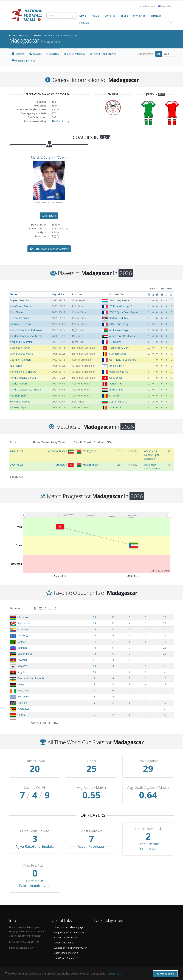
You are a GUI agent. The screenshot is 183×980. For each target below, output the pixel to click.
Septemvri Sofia (118, 402)
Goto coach (49, 249)
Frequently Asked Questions (69, 921)
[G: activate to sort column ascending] (167, 597)
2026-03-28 (16, 457)
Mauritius (23, 606)
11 (113, 649)
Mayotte (22, 655)
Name (14, 294)
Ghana (21, 704)
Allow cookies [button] (165, 974)
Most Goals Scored (35, 820)
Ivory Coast (24, 680)
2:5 (100, 457)
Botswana (23, 686)
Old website (147, 6)
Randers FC (116, 384)
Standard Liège (118, 354)
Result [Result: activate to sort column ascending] (101, 442)
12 (113, 637)
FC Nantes (115, 342)
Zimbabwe (23, 698)
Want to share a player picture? (70, 937)
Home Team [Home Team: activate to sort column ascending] (58, 442)
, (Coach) (49, 157)
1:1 (100, 451)
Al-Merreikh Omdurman (123, 336)
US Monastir (116, 378)
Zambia (22, 631)
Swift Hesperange (119, 300)
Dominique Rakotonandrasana (35, 872)
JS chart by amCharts (160, 560)
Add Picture (49, 216)
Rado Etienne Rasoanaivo (148, 835)
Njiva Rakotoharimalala (35, 835)
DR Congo (23, 624)
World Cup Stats (23, 61)
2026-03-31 (16, 451)
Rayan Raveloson (91, 835)
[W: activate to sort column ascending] (127, 597)
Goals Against (148, 750)
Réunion (22, 637)
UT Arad (114, 396)
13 (113, 624)
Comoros (23, 618)
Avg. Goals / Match (91, 777)
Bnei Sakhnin (117, 366)
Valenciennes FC (119, 372)
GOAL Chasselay (119, 324)
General (18, 54)
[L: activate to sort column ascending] (152, 597)
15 (113, 618)
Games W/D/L (35, 777)
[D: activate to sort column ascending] (140, 597)
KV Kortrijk (115, 407)
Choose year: (145, 54)
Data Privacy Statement (66, 947)
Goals (91, 750)
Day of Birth (60, 294)
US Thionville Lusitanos (123, 360)
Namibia (22, 692)
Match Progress (74, 54)
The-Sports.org (60, 121)
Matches (53, 54)
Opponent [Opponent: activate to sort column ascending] (16, 597)
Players (35, 54)
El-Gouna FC (116, 390)
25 (113, 606)
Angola (21, 661)
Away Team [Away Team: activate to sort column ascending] (75, 442)
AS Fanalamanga (119, 330)
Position (77, 294)
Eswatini (22, 649)
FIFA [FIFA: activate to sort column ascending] (170, 442)
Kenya (21, 673)
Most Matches (91, 820)
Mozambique (25, 643)
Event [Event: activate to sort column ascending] (110, 442)
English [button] (165, 6)
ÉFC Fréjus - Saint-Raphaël (124, 312)
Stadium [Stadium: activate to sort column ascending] (123, 442)
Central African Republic (31, 667)
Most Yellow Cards (148, 818)
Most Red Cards (35, 855)
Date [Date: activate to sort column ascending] (13, 442)
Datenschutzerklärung (66, 942)
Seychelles (23, 612)
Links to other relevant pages (69, 916)
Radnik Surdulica (119, 318)
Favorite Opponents (103, 54)
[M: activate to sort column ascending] (113, 597)
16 (113, 612)
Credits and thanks (64, 932)
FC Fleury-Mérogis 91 (122, 306)
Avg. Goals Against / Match (148, 777)
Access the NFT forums (66, 927)
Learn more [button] (115, 974)
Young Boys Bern (119, 348)
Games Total (35, 750)
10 (113, 655)
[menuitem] (97, 504)
